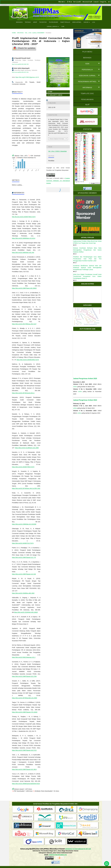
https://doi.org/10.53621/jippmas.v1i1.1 (24, 657)
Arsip (35, 22)
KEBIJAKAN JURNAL (87, 76)
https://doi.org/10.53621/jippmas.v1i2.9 (27, 77)
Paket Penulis (65, 22)
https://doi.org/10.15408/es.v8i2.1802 (23, 593)
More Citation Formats (57, 139)
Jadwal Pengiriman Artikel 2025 (85, 378)
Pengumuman (87, 100)
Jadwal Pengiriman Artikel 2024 (85, 400)
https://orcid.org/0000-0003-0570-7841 (20, 72)
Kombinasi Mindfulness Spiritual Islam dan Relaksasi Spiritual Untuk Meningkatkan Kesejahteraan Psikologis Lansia (87, 268)
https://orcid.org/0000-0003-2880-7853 (20, 64)
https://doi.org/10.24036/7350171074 (23, 467)
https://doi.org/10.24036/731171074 (23, 543)
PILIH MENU (87, 52)
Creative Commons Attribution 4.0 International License (58, 181)
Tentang (28, 22)
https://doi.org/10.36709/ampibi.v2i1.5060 (25, 698)
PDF (51, 92)
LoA (94, 22)
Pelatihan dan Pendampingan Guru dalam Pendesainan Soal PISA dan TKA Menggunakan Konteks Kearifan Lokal (87, 259)
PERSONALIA (87, 70)
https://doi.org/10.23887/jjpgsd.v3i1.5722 (24, 750)
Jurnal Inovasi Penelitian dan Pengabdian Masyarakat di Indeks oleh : (56, 804)
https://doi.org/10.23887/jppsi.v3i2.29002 (24, 288)
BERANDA (87, 58)
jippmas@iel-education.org (58, 855)
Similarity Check (56, 95)
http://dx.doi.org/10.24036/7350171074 (24, 217)
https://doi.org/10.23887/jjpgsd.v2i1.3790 (24, 676)
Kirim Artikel (77, 22)
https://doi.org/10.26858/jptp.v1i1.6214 (24, 238)
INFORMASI (87, 88)
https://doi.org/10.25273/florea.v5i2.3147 (24, 324)
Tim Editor (43, 22)
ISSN (87, 64)
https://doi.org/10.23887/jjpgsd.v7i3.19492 (25, 712)
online (75, 387)
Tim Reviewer (53, 22)
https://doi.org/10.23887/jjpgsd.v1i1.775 (24, 557)
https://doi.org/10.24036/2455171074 (28, 360)
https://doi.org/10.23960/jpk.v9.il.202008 (24, 524)
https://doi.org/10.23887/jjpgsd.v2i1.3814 (24, 769)
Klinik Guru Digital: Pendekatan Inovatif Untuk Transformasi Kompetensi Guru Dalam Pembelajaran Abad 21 (87, 276)
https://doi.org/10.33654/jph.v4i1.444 (23, 252)
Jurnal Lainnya (52, 26)
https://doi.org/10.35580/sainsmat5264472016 (26, 784)
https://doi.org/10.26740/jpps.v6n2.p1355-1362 (26, 488)
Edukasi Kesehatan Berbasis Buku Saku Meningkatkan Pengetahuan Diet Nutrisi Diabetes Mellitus (87, 250)
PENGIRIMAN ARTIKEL (87, 82)
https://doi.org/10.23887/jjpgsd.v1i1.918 (24, 574)
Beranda (19, 22)
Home (14, 33)
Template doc (87, 94)
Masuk (86, 22)
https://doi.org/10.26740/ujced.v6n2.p (23, 393)
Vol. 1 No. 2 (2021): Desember (35, 33)
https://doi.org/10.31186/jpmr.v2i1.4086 (27, 448)
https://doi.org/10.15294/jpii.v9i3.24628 (26, 612)
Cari (63, 26)
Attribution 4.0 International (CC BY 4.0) (78, 849)
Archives (20, 33)
